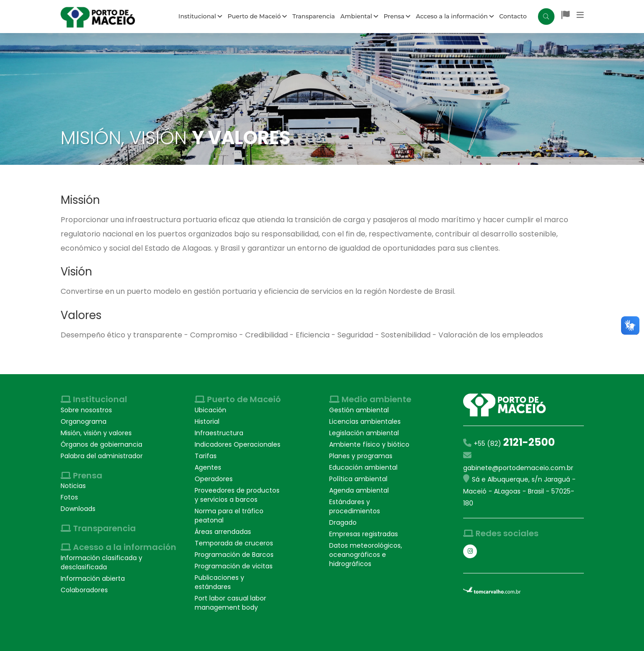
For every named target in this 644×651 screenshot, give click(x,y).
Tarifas (206, 456)
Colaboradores (84, 590)
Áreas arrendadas (223, 532)
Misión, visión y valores (96, 433)
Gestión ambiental (359, 410)
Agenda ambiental (359, 490)
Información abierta (93, 578)
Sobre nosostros (86, 410)
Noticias (73, 486)
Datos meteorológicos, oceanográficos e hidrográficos (366, 555)
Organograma (84, 421)
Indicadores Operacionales (238, 444)
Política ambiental (358, 479)
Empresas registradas (364, 534)
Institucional (200, 16)
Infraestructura (219, 433)
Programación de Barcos (234, 555)
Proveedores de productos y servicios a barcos (237, 495)
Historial (207, 421)
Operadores (214, 479)
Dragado (343, 522)
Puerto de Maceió (257, 16)
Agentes (208, 467)
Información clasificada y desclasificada (101, 562)
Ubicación (210, 410)
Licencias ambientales (365, 421)
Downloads (78, 509)
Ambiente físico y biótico (369, 444)
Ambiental (359, 16)
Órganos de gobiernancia (101, 444)
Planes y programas (361, 456)
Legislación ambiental (364, 433)
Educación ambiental (363, 467)
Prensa (397, 16)
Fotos (69, 497)
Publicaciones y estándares (219, 582)
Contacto (513, 16)
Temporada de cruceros (234, 543)
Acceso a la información (455, 16)
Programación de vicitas (234, 566)
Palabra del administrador (102, 456)
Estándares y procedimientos (355, 506)
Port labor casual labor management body (230, 603)
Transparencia (314, 16)
